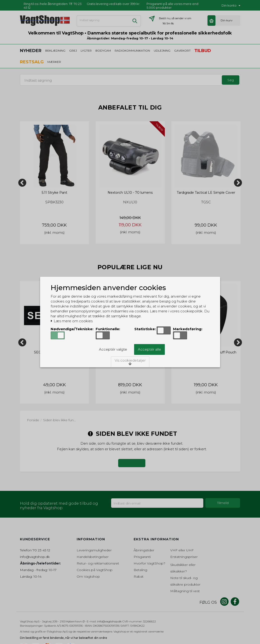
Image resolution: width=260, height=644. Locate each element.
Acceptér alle (149, 349)
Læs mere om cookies (72, 321)
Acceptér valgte (113, 349)
